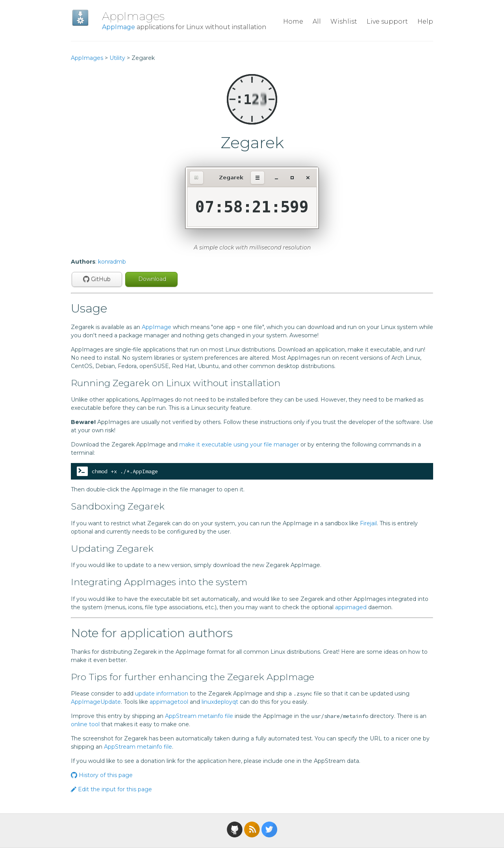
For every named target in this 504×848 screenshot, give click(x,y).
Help (425, 21)
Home (293, 21)
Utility (117, 58)
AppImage (119, 27)
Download (151, 279)
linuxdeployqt (220, 702)
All (317, 21)
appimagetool (169, 702)
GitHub (97, 279)
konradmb (112, 262)
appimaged (351, 607)
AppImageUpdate (96, 702)
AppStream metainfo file (199, 716)
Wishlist (344, 21)
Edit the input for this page (111, 789)
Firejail (368, 523)
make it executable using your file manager (239, 444)
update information (162, 694)
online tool (85, 724)
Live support (387, 21)
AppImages (133, 16)
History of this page (102, 775)
